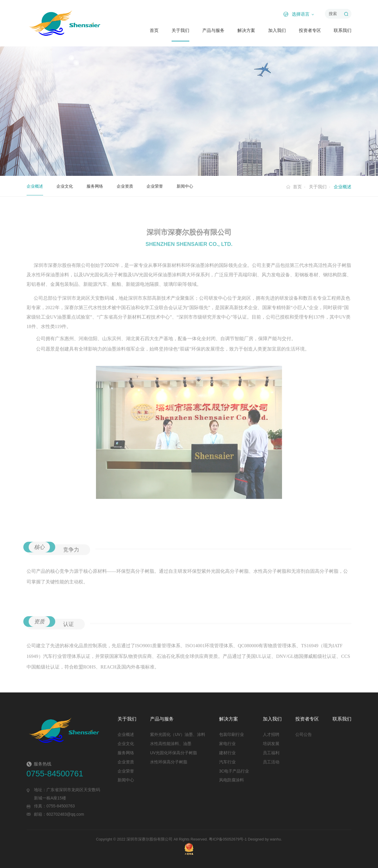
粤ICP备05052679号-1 (228, 839)
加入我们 (277, 30)
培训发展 (271, 744)
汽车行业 (227, 762)
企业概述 (35, 186)
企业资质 (129, 186)
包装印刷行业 (232, 735)
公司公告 (304, 735)
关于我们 (180, 30)
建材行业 (227, 753)
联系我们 (343, 30)
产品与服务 (213, 30)
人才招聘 (271, 735)
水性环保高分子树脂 (169, 762)
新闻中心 (191, 186)
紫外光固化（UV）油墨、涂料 (178, 735)
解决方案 (246, 30)
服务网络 (98, 186)
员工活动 (271, 762)
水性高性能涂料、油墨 (171, 744)
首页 (154, 30)
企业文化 (66, 186)
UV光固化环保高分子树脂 (173, 753)
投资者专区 (310, 30)
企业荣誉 (160, 186)
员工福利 (271, 753)
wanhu (276, 839)
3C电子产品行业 (234, 771)
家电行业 (227, 744)
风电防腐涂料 (232, 780)
